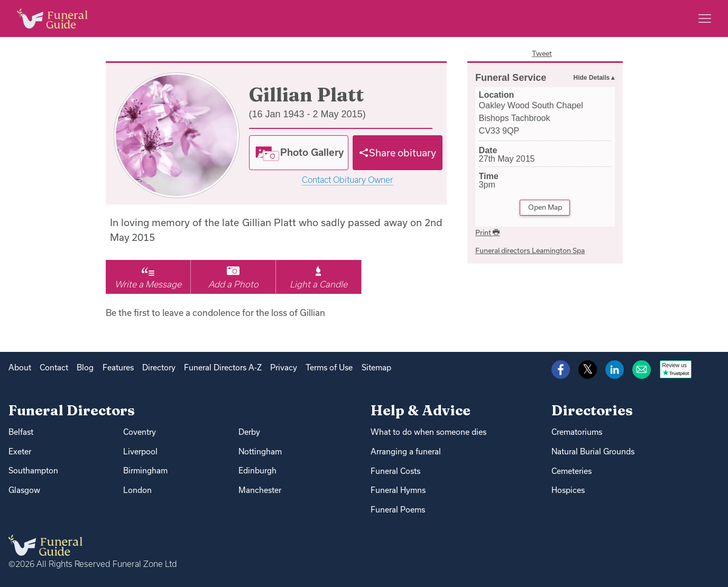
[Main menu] (705, 18)
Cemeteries (572, 471)
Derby (249, 432)
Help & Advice (421, 410)
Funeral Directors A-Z (223, 367)
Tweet (542, 53)
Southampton (33, 470)
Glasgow (24, 490)
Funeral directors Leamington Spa (530, 250)
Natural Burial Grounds (593, 451)
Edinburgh (257, 470)
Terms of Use (329, 367)
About (20, 367)
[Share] (398, 153)
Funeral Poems (398, 510)
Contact (54, 367)
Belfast (21, 432)
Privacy (284, 367)
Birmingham (145, 470)
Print (487, 232)
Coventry (140, 432)
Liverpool (140, 451)
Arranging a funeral (406, 451)
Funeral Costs (395, 471)
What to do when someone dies (428, 432)
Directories (592, 410)
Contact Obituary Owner (348, 180)
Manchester (260, 490)
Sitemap (376, 367)
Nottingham (260, 451)
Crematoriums (577, 432)
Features (118, 367)
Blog (85, 367)
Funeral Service (511, 78)
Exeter (20, 451)
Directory (159, 367)
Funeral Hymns (398, 490)
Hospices (568, 490)
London (137, 490)
